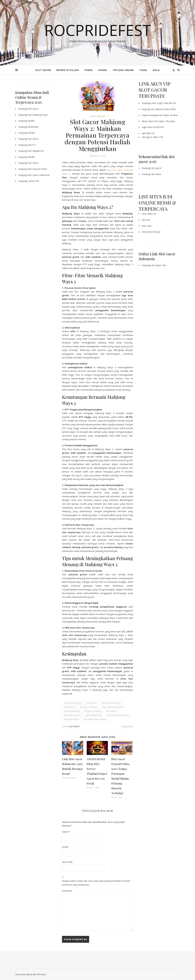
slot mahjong (112, 711)
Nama (66, 832)
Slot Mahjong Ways (38, 115)
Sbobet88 (33, 127)
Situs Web (67, 862)
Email (66, 847)
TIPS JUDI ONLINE (123, 70)
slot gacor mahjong (93, 711)
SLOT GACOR (43, 70)
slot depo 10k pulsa (165, 121)
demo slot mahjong (72, 703)
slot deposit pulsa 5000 (163, 109)
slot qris (146, 220)
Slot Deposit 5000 (37, 169)
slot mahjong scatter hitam (118, 715)
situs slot (147, 226)
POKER (89, 70)
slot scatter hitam (71, 719)
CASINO (103, 70)
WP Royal (41, 974)
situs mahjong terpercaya (113, 707)
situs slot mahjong (72, 711)
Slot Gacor (33, 109)
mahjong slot (91, 703)
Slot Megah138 (36, 151)
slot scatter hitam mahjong (95, 719)
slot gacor (157, 168)
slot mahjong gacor (72, 715)
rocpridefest (74, 726)
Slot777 (32, 145)
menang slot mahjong (111, 703)
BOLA (156, 70)
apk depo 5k (148, 133)
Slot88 (31, 121)
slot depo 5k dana (168, 115)
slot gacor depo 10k (152, 137)
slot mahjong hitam (94, 715)
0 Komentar (127, 726)
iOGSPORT (159, 127)
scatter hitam (70, 707)
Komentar (67, 891)
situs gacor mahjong (89, 707)
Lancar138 (33, 181)
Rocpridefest (97, 30)
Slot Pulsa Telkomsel (39, 175)
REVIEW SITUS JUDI (68, 70)
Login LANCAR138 (166, 103)
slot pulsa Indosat (151, 232)
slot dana (156, 174)
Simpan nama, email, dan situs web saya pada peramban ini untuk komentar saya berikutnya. (96, 883)
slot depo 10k (159, 265)
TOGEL (143, 70)
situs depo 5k (149, 214)
